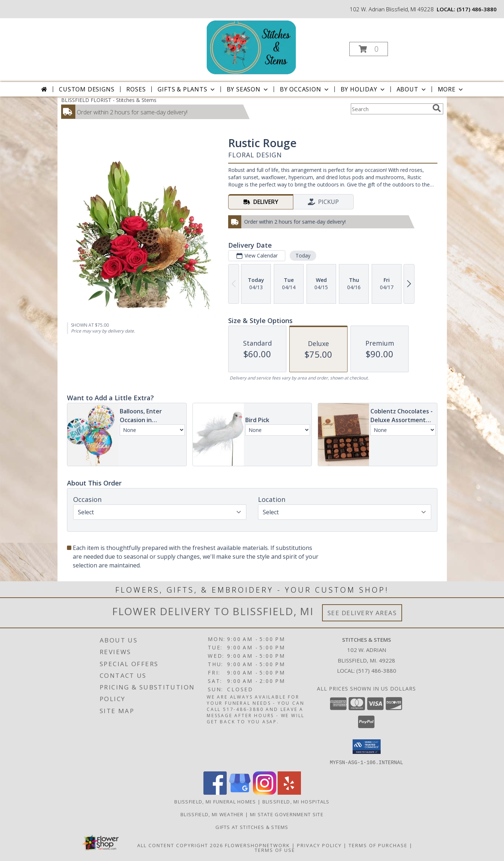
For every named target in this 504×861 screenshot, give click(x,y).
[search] (437, 108)
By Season (248, 89)
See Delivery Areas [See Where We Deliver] (362, 613)
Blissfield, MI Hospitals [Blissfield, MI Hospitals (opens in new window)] (296, 801)
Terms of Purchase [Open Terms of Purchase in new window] (378, 845)
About (412, 89)
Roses (136, 89)
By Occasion (305, 89)
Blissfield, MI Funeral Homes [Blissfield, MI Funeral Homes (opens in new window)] (215, 801)
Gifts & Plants (187, 89)
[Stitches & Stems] (251, 47)
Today (303, 255)
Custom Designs (87, 89)
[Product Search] (390, 109)
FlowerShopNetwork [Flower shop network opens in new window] (257, 845)
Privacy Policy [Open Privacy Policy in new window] (319, 845)
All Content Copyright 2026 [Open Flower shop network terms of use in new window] (180, 845)
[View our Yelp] (289, 792)
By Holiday (363, 89)
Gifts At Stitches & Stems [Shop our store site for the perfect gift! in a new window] (252, 827)
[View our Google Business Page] (240, 792)
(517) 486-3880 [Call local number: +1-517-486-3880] (477, 9)
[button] (369, 49)
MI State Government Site (287, 814)
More (451, 89)
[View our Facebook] (215, 792)
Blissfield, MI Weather (212, 814)
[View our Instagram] (265, 792)
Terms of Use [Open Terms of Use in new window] (275, 850)
